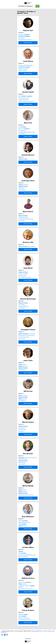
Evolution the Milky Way (26, 67)
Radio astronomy (23, 598)
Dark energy (22, 500)
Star (22, 133)
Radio (22, 564)
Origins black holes (24, 562)
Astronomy (21, 202)
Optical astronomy (23, 104)
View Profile (28, 44)
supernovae (22, 368)
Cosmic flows (22, 465)
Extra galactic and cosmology (26, 365)
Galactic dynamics (23, 71)
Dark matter (22, 502)
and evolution (27, 265)
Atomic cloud (25, 626)
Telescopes (22, 237)
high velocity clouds (24, 367)
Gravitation (21, 335)
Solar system (22, 204)
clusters (23, 396)
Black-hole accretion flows (26, 632)
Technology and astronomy (26, 235)
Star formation (22, 301)
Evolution (24, 35)
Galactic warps (22, 73)
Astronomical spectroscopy (26, 532)
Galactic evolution (23, 299)
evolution (23, 199)
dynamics (23, 398)
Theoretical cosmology (25, 303)
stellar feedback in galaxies (26, 105)
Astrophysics (22, 137)
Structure (24, 135)
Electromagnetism (23, 334)
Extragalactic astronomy (25, 40)
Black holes (22, 38)
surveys (22, 432)
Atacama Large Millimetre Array (27, 596)
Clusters (23, 628)
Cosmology (22, 332)
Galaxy (23, 560)
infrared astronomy (24, 102)
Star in (25, 100)
